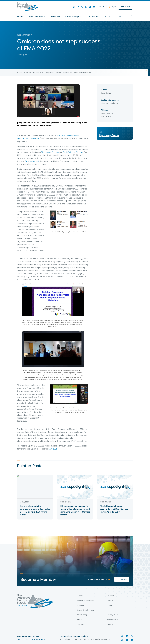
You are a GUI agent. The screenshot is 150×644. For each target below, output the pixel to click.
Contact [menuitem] (119, 17)
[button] (132, 16)
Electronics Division (50, 152)
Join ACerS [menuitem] (125, 7)
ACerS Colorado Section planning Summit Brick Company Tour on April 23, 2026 (115, 509)
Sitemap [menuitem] (111, 624)
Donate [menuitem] (101, 7)
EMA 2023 (53, 449)
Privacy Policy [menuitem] (113, 615)
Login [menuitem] (109, 605)
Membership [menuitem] (94, 17)
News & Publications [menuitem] (37, 17)
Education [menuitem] (55, 17)
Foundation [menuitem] (112, 596)
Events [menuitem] (20, 17)
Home (19, 72)
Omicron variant (32, 161)
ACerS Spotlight (48, 72)
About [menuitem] (107, 17)
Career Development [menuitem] (74, 17)
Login (114, 7)
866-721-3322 (23, 639)
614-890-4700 (39, 639)
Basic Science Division (73, 152)
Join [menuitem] (109, 610)
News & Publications (32, 72)
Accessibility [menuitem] (112, 620)
